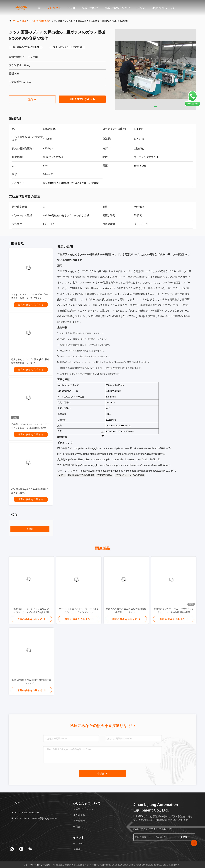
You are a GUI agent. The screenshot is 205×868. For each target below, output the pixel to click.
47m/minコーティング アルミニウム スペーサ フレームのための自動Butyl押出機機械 (31, 611)
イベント (142, 8)
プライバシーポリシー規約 (37, 865)
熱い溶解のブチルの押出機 (81, 475)
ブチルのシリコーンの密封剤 (130, 475)
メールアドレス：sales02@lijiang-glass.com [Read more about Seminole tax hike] (34, 818)
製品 (24, 21)
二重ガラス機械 (105, 475)
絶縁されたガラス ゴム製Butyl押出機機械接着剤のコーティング (126, 611)
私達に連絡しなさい (118, 8)
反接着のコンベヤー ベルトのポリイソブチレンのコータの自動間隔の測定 (174, 611)
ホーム (16, 21)
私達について (90, 8)
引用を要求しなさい (82, 99)
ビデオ (71, 8)
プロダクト (54, 8)
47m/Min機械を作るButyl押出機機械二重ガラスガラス (31, 682)
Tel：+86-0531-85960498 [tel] (25, 813)
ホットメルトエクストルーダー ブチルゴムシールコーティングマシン (79, 611)
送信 (32, 99)
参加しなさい (186, 837)
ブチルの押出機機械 (39, 21)
